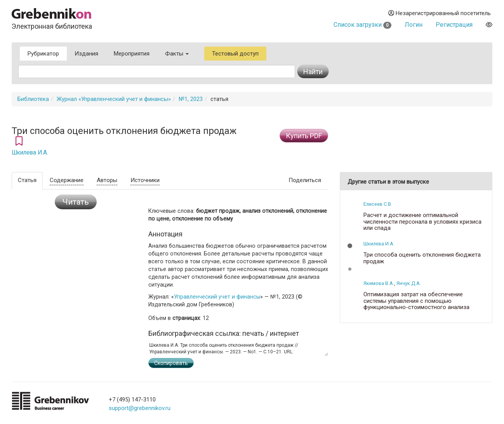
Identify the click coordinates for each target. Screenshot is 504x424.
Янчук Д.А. (409, 283)
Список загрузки (362, 25)
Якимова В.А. (379, 283)
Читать (76, 202)
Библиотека (33, 99)
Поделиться (305, 180)
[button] (350, 246)
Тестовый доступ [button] (235, 54)
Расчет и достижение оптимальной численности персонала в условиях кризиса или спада (422, 222)
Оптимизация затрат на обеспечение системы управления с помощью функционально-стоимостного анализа (416, 301)
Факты (177, 54)
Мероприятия (132, 54)
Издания (86, 54)
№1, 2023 (191, 99)
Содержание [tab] (67, 180)
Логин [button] (414, 25)
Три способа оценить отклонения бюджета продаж (422, 258)
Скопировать (171, 363)
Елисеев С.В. (378, 204)
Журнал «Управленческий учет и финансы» (114, 99)
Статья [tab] (27, 180)
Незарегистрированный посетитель (440, 13)
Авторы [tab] (107, 180)
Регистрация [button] (454, 25)
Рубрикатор (43, 54)
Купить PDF (304, 136)
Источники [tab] (145, 180)
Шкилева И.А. (30, 153)
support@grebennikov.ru (140, 408)
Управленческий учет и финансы (217, 297)
